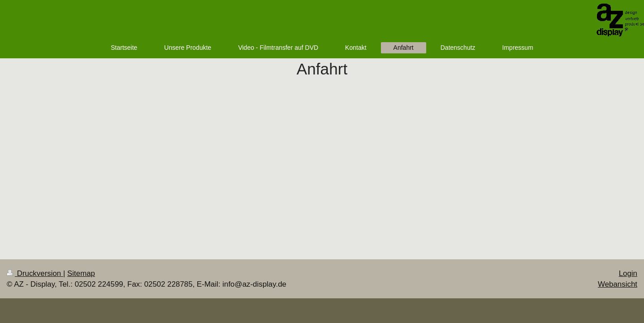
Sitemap (81, 273)
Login (628, 273)
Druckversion (35, 273)
